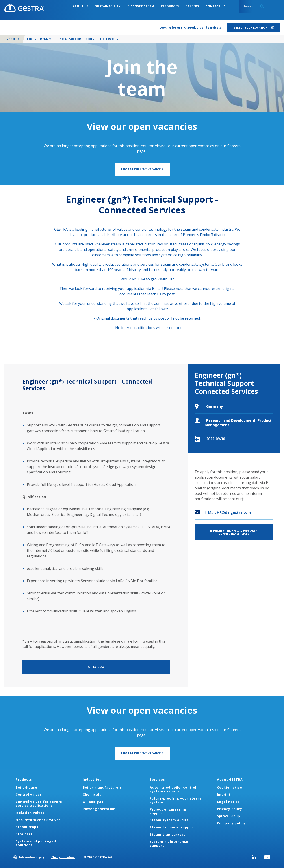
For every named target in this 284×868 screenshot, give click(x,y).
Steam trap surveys (168, 834)
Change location (63, 857)
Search (262, 6)
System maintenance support (169, 844)
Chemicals (92, 794)
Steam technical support (172, 827)
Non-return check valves (38, 820)
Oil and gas (93, 802)
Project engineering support (168, 811)
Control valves (29, 794)
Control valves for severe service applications (39, 804)
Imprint (224, 794)
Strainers (24, 834)
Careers (13, 39)
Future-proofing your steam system (175, 800)
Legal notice (228, 802)
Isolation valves (30, 813)
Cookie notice (230, 787)
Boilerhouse (26, 787)
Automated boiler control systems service (173, 789)
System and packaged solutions (36, 843)
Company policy (231, 823)
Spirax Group (229, 816)
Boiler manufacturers (102, 787)
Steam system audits (169, 820)
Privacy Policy (230, 809)
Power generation (99, 809)
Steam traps (27, 827)
